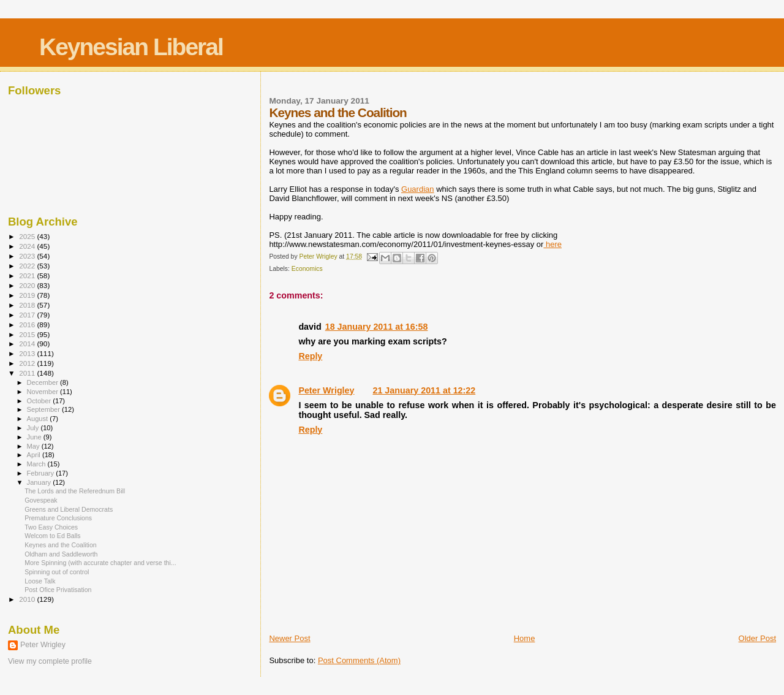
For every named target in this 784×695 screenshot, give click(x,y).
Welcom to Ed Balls (53, 536)
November (43, 392)
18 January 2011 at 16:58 (377, 327)
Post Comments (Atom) (359, 660)
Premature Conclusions (58, 518)
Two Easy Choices (51, 527)
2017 (28, 315)
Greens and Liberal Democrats (69, 509)
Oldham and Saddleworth (61, 554)
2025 (28, 236)
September (45, 409)
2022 (28, 266)
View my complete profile (50, 661)
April (35, 455)
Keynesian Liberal (131, 47)
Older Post (757, 638)
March (37, 464)
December (43, 382)
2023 (28, 256)
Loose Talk (40, 581)
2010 (28, 599)
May (34, 446)
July (34, 428)
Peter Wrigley (326, 390)
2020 (28, 285)
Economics (307, 269)
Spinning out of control (57, 572)
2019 (28, 295)
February (42, 473)
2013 (28, 353)
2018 (28, 305)
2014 (28, 344)
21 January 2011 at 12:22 (424, 390)
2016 (28, 325)
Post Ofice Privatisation (58, 590)
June (35, 437)
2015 (28, 334)
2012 (28, 363)
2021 (28, 275)
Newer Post (289, 638)
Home (525, 638)
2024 (28, 246)
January (40, 482)
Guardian (417, 189)
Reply (310, 356)
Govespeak (41, 500)
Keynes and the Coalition (61, 545)
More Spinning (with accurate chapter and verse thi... (100, 563)
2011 (28, 373)
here (552, 244)
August (39, 419)
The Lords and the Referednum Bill (75, 491)
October (40, 401)
